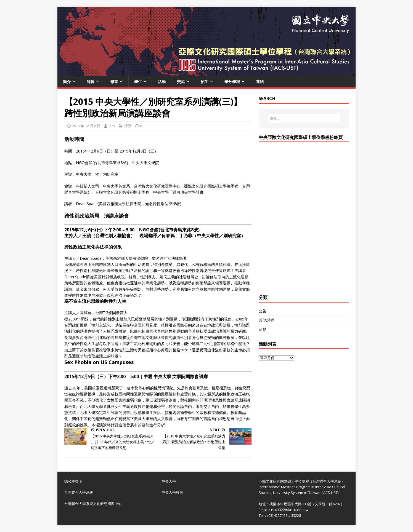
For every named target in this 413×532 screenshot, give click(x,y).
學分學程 (232, 81)
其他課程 (266, 320)
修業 (114, 81)
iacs (112, 126)
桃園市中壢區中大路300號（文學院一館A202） (307, 504)
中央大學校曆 (172, 492)
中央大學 (169, 481)
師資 (91, 81)
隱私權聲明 (73, 481)
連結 (260, 81)
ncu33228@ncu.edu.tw (290, 510)
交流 (181, 81)
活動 (162, 81)
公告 (263, 311)
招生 (205, 81)
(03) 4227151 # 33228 (284, 515)
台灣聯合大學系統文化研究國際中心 (93, 504)
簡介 (67, 81)
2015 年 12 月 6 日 (86, 126)
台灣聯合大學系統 (79, 492)
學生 (138, 81)
